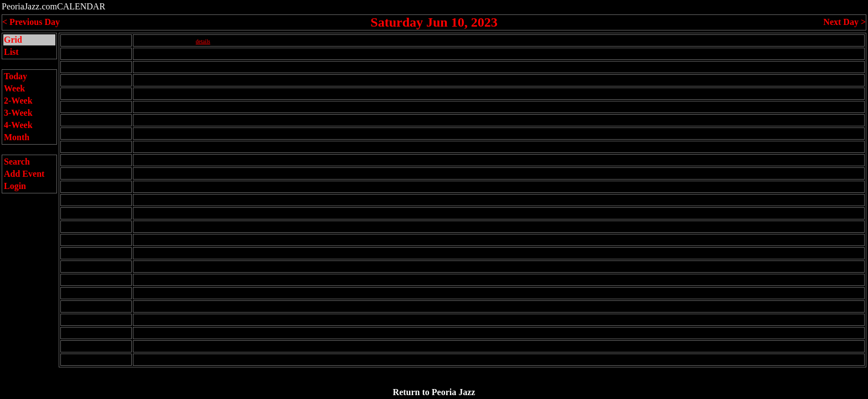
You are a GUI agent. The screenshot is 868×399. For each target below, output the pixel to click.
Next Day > (844, 22)
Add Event (24, 174)
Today (15, 76)
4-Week (18, 125)
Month (17, 137)
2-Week (18, 101)
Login (15, 186)
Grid (13, 40)
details (203, 41)
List (11, 52)
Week (14, 88)
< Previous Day (31, 22)
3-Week (18, 113)
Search (17, 162)
